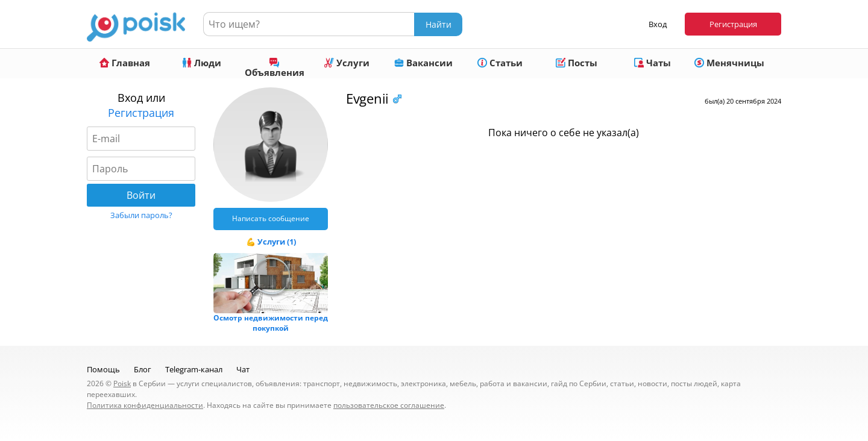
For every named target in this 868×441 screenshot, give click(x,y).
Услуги (347, 63)
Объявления (275, 68)
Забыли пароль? (141, 215)
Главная (125, 63)
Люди (202, 63)
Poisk (122, 383)
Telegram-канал (194, 369)
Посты (577, 63)
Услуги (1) (277, 242)
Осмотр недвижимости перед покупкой (271, 323)
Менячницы (729, 63)
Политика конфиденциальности (145, 405)
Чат (243, 369)
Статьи (500, 63)
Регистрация (733, 24)
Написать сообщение (271, 218)
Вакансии (423, 63)
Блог (143, 369)
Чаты (653, 63)
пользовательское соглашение (389, 405)
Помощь (103, 369)
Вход (658, 24)
